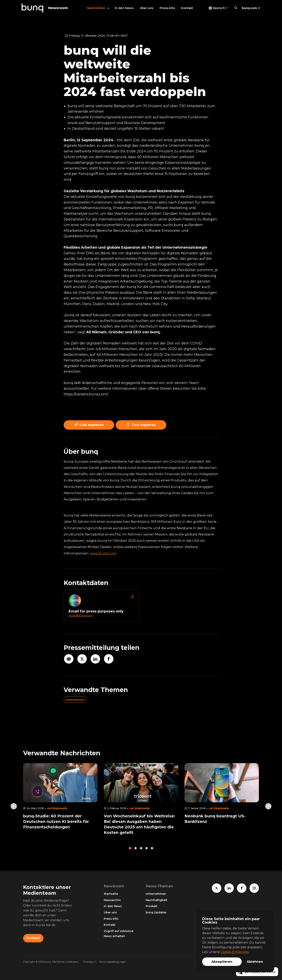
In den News (124, 8)
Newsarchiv (112, 900)
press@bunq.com (81, 616)
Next (268, 808)
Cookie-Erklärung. (235, 952)
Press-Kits (167, 8)
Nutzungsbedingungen (113, 962)
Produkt (152, 906)
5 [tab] (152, 850)
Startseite (111, 894)
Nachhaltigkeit (156, 900)
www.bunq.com (103, 553)
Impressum (90, 962)
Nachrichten (96, 8)
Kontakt (187, 8)
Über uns (147, 8)
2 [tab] (136, 850)
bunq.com (249, 8)
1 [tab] (130, 850)
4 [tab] (146, 850)
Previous (14, 808)
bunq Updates (156, 912)
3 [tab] (141, 850)
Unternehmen (75, 700)
